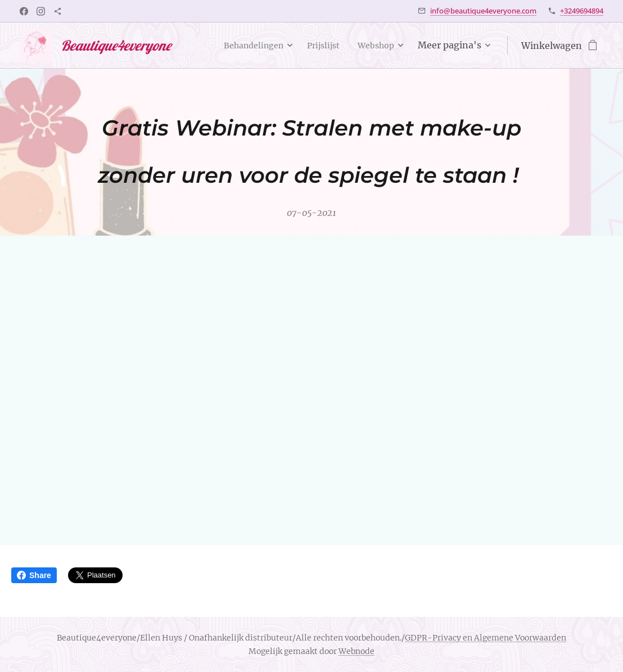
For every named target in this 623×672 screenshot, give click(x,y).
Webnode (356, 651)
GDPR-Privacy (433, 638)
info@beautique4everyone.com (483, 11)
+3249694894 (582, 11)
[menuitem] (246, 46)
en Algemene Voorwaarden (514, 638)
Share (34, 575)
